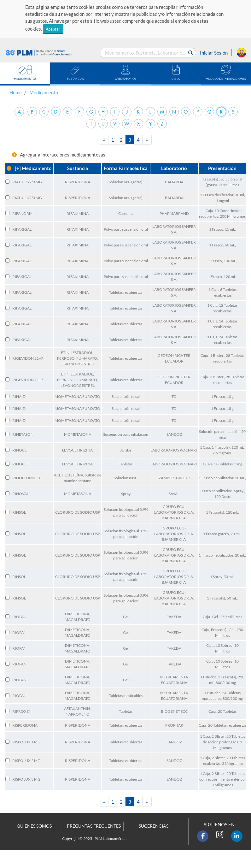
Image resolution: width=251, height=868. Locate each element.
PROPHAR (174, 725)
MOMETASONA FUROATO (77, 396)
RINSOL (19, 512)
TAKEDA (174, 617)
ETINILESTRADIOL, (77, 353)
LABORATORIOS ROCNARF (174, 450)
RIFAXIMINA (78, 213)
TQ (174, 396)
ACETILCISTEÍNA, (69, 475)
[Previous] (104, 140)
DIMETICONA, (78, 614)
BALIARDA (174, 182)
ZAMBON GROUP (174, 478)
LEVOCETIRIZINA (77, 450)
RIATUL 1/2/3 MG (27, 182)
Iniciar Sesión (214, 53)
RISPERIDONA (78, 182)
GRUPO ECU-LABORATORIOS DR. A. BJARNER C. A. (174, 512)
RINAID (19, 396)
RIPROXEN (22, 711)
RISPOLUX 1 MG (26, 742)
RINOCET (21, 450)
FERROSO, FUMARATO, (78, 358)
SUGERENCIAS (154, 826)
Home (16, 92)
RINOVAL (20, 494)
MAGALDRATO (78, 620)
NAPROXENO (78, 714)
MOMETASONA (78, 434)
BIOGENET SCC (174, 711)
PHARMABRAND (174, 213)
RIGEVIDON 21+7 (28, 358)
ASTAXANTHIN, (77, 709)
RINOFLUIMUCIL (27, 478)
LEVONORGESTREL (78, 364)
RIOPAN (19, 617)
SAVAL (174, 494)
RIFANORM (22, 213)
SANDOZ (174, 434)
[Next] (147, 140)
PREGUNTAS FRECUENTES (94, 826)
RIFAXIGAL (22, 229)
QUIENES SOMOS (34, 826)
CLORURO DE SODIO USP (78, 512)
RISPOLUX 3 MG (26, 779)
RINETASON (23, 434)
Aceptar (53, 29)
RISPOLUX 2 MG (26, 761)
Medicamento (44, 92)
